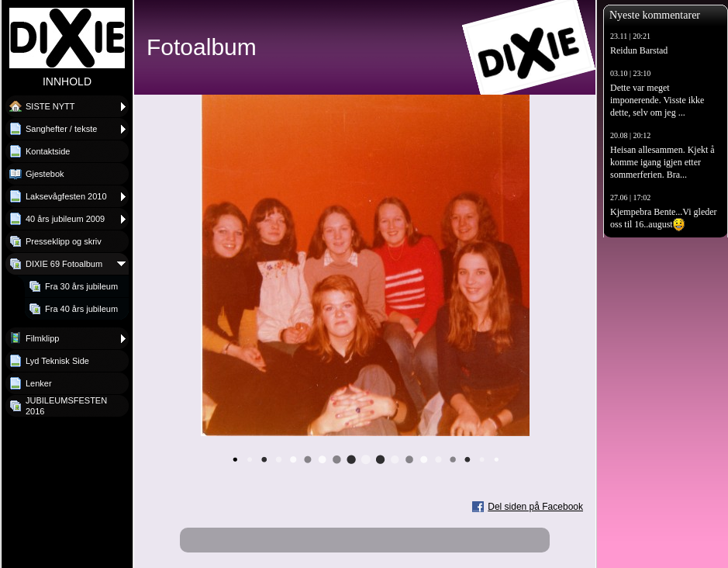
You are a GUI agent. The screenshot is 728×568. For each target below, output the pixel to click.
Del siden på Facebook (535, 507)
